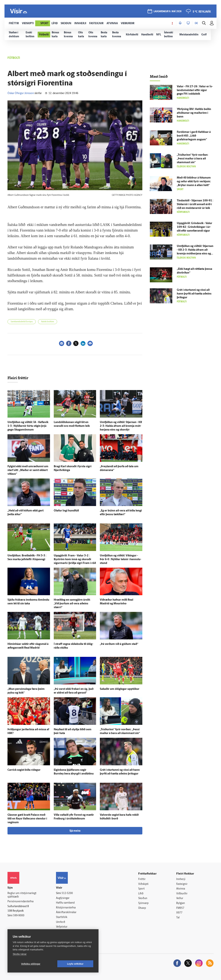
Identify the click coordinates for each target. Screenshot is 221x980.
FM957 (180, 908)
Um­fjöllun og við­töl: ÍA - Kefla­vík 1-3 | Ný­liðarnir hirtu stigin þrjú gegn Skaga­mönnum (28, 426)
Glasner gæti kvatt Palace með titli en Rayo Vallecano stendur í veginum (27, 819)
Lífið (141, 894)
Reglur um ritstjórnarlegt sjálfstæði (22, 895)
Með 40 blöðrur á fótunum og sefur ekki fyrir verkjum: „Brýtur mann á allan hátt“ (194, 182)
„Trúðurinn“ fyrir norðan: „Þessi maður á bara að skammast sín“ (193, 159)
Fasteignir (182, 884)
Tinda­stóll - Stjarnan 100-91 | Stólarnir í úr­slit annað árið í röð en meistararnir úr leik (195, 204)
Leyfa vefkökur (75, 964)
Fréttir (142, 879)
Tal (178, 918)
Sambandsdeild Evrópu (22, 322)
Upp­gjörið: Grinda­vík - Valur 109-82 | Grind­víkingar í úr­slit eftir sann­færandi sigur (194, 227)
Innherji (181, 879)
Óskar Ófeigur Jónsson (21, 93)
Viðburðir (182, 894)
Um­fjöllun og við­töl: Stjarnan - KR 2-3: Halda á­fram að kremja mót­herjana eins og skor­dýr (121, 426)
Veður (180, 898)
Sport (141, 889)
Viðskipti (143, 884)
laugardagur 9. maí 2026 (168, 12)
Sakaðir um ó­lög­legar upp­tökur (120, 689)
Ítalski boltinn (48, 322)
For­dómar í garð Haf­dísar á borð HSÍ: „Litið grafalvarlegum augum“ (194, 136)
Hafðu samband (65, 903)
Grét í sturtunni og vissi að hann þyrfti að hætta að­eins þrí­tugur (194, 294)
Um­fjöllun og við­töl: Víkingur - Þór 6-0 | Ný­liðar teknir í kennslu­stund (121, 560)
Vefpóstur (62, 927)
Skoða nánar (20, 954)
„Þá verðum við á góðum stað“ (119, 644)
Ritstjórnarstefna (66, 908)
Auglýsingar (63, 898)
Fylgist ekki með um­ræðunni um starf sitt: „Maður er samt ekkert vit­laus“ (28, 470)
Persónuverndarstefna (21, 902)
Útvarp (142, 908)
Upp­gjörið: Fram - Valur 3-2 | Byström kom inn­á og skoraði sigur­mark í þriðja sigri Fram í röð (75, 560)
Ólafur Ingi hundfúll (66, 511)
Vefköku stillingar (31, 964)
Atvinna (181, 889)
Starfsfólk (62, 917)
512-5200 (67, 893)
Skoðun (143, 898)
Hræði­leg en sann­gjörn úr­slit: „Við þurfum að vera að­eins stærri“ (72, 604)
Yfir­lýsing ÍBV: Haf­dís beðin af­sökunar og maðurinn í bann (194, 113)
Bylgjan (181, 903)
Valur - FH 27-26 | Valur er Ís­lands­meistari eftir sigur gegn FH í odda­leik (195, 90)
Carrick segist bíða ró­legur (24, 770)
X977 (179, 913)
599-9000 (19, 916)
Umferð (61, 922)
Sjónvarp (143, 903)
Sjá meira (75, 831)
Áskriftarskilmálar (66, 912)
